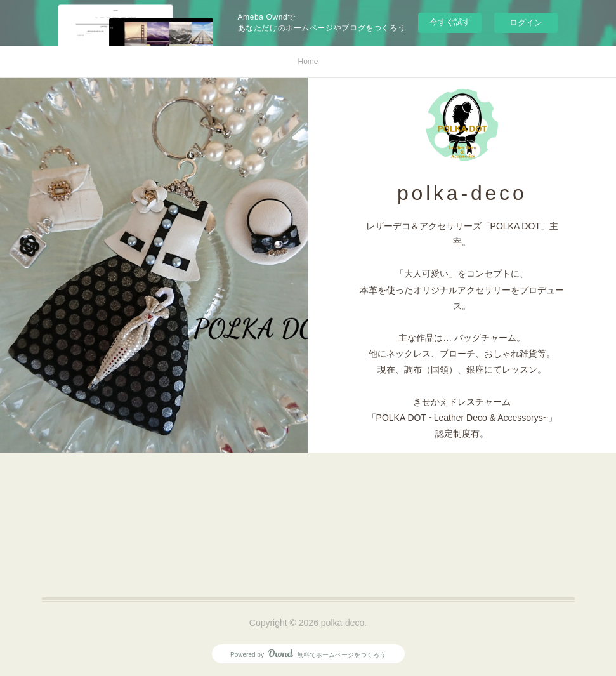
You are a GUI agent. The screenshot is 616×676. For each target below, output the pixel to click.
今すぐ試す (450, 22)
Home (308, 62)
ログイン (526, 23)
